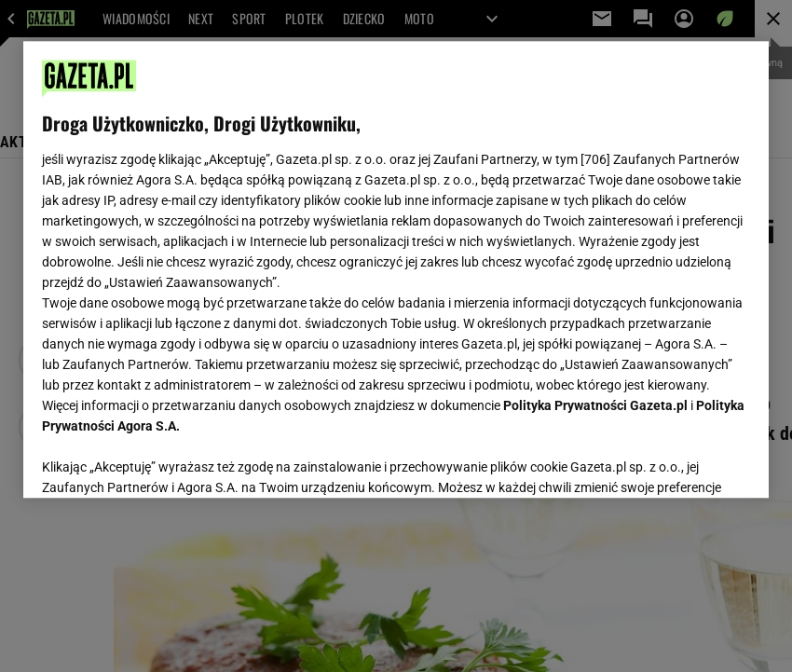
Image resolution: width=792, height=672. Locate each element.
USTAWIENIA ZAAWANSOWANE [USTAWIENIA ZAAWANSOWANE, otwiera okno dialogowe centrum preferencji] (164, 460)
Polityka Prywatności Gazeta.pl (595, 405)
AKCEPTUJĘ (687, 461)
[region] (396, 269)
